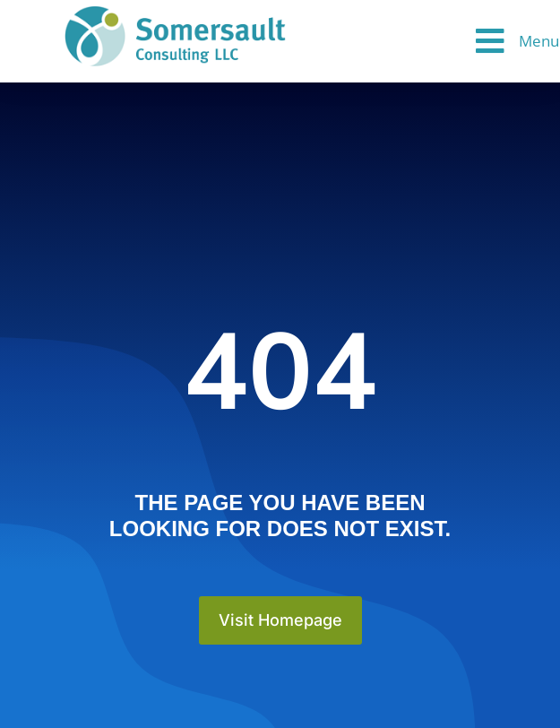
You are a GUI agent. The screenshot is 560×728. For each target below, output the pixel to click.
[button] (517, 41)
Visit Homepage (280, 620)
